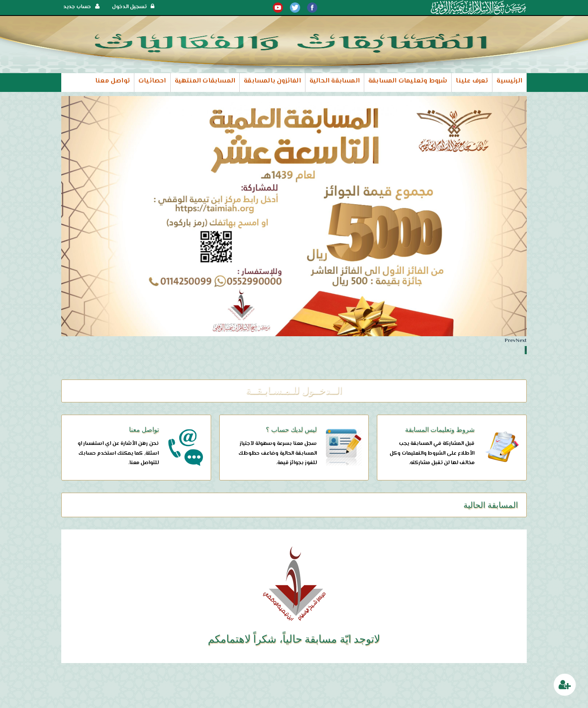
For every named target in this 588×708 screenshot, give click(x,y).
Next (521, 341)
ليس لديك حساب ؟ (291, 430)
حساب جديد (81, 7)
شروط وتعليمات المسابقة (408, 81)
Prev (510, 341)
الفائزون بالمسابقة (272, 81)
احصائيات (152, 81)
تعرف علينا (472, 81)
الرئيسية (509, 81)
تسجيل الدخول (133, 7)
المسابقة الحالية (335, 81)
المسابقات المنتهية (205, 81)
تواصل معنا (112, 81)
